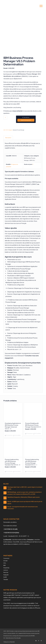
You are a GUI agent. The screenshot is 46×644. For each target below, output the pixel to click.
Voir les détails (17, 435)
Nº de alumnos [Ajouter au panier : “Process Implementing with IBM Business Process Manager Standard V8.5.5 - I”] (29, 472)
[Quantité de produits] (5, 117)
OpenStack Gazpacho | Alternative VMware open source (23, 497)
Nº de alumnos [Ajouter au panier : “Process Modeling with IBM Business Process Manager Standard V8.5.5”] (29, 434)
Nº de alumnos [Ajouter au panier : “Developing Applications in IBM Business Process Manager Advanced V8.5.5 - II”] (9, 435)
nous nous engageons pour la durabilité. (23, 603)
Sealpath (6, 575)
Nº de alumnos (26, 117)
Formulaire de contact (10, 526)
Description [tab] (8, 138)
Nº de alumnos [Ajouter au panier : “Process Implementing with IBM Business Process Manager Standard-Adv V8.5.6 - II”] (9, 472)
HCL (5, 563)
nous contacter (18, 111)
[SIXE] (19, 6)
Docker (5, 561)
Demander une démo (10, 522)
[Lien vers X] (41, 640)
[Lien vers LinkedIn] (36, 640)
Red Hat (6, 572)
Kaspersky (6, 568)
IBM (5, 565)
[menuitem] (40, 6)
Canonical (6, 558)
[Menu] (40, 6)
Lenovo (6, 570)
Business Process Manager (19, 130)
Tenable (6, 579)
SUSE (5, 577)
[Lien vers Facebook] (39, 640)
